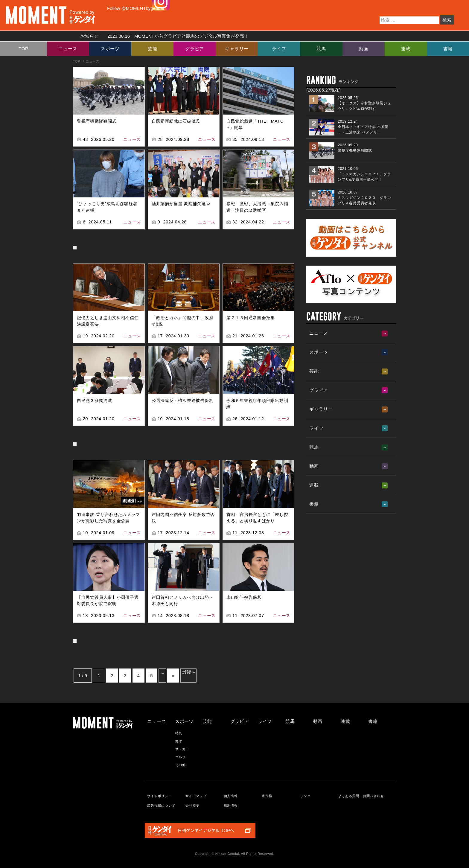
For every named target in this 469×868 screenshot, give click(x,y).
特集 (179, 733)
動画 (363, 49)
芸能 (153, 49)
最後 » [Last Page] (189, 672)
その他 (181, 765)
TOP (23, 49)
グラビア (195, 49)
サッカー (182, 749)
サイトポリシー (159, 796)
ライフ (279, 49)
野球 (179, 741)
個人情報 (231, 796)
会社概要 (192, 805)
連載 (406, 49)
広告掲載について (161, 805)
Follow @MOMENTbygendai (135, 8)
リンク (305, 796)
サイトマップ (196, 796)
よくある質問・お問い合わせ (361, 796)
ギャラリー (237, 49)
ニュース (68, 49)
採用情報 (231, 805)
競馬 (321, 49)
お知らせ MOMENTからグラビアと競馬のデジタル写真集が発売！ (162, 36)
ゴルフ (181, 757)
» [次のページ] (173, 676)
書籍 (448, 49)
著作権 (267, 796)
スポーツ (110, 49)
